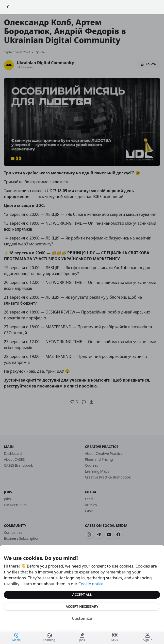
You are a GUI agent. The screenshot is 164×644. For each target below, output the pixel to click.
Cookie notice (91, 584)
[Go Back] (8, 7)
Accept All (82, 595)
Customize (82, 618)
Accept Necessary (82, 606)
